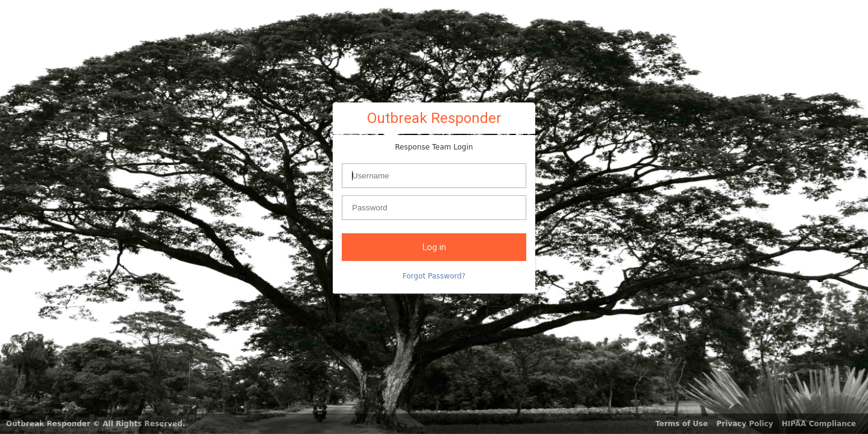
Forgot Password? (434, 276)
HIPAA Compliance (819, 424)
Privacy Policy (745, 424)
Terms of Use (681, 424)
